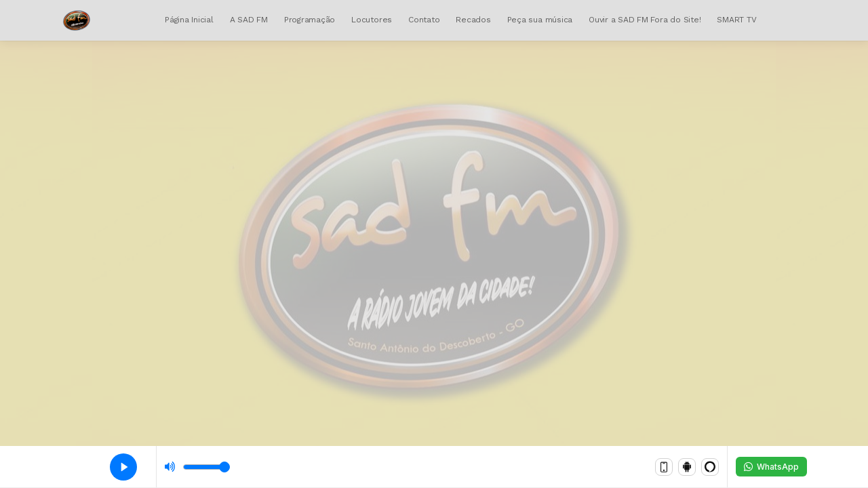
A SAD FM (249, 20)
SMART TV (736, 20)
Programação (310, 20)
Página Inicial (189, 20)
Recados (473, 20)
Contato (424, 20)
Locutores (372, 20)
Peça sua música (540, 20)
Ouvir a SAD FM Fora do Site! (645, 20)
